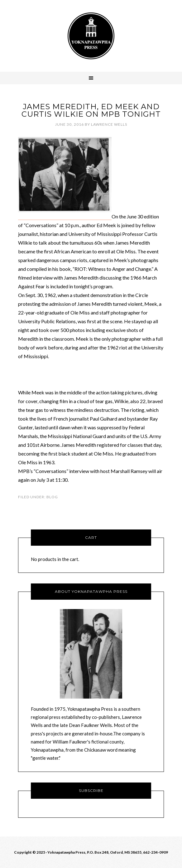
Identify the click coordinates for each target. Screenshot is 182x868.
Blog (52, 497)
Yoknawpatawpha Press (91, 36)
